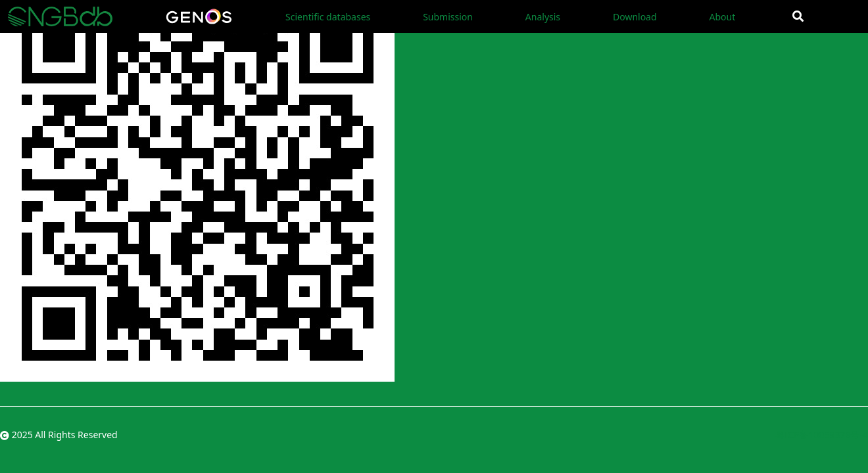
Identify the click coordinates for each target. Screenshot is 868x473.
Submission (448, 17)
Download (635, 17)
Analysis (543, 17)
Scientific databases (328, 17)
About (722, 17)
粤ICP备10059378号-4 (822, 435)
